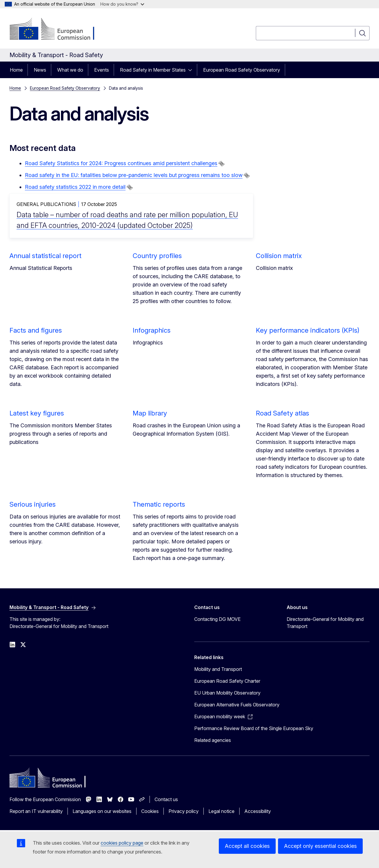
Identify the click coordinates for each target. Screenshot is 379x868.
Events (102, 70)
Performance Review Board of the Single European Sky (254, 728)
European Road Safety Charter (227, 681)
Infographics (152, 330)
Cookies (150, 811)
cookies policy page (122, 843)
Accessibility (258, 811)
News (40, 70)
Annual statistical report (45, 256)
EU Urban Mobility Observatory (227, 693)
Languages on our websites (102, 811)
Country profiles (157, 256)
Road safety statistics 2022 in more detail (75, 187)
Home (16, 70)
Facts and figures (36, 330)
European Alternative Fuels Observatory (237, 705)
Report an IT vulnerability (36, 811)
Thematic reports (159, 504)
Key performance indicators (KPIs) (308, 330)
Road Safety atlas (282, 413)
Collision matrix (279, 256)
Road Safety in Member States (153, 70)
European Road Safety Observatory (242, 70)
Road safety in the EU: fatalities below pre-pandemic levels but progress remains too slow (134, 175)
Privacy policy (184, 811)
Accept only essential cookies (320, 846)
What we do (70, 70)
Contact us (166, 799)
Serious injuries (33, 504)
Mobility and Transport (218, 669)
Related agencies (213, 740)
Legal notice (221, 811)
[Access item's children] (192, 70)
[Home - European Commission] (57, 30)
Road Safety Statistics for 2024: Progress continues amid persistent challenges (121, 163)
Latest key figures (37, 413)
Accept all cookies (247, 846)
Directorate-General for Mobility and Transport (325, 623)
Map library (150, 413)
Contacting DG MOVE (217, 619)
